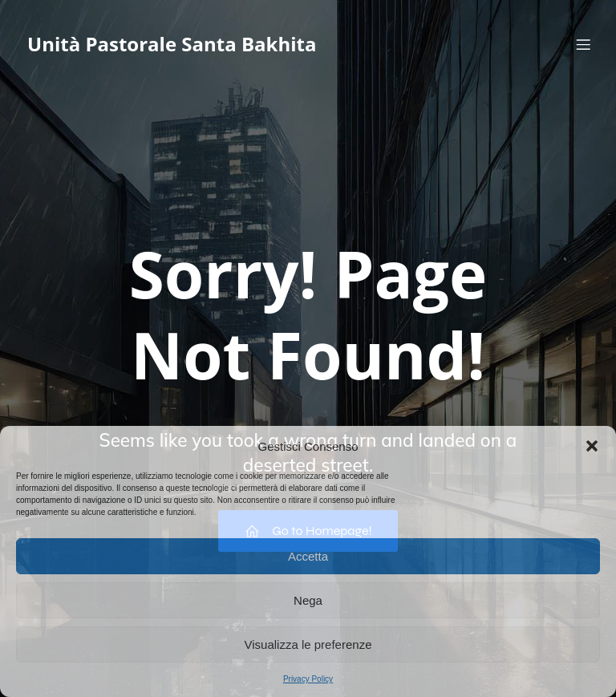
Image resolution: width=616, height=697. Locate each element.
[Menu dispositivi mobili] (583, 44)
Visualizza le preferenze (308, 644)
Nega (308, 600)
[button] (592, 446)
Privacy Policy (308, 679)
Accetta (308, 556)
